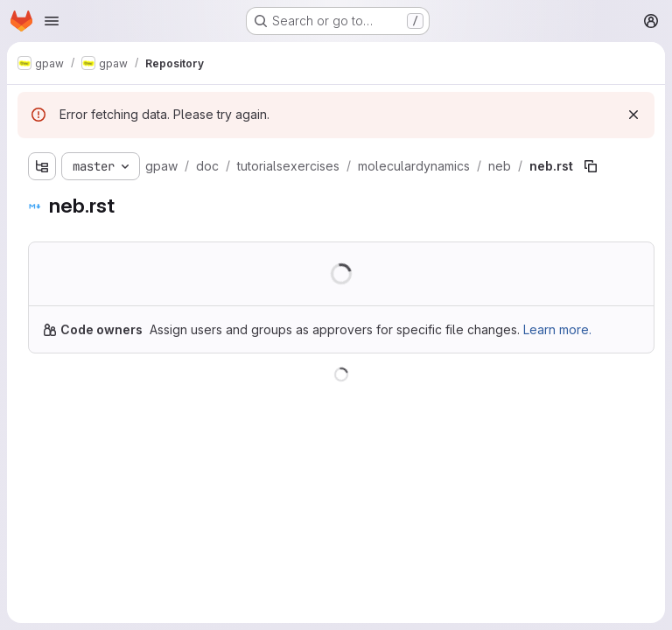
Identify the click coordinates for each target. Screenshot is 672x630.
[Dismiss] (633, 115)
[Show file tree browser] (42, 166)
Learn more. (557, 329)
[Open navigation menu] (52, 21)
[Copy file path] (591, 166)
